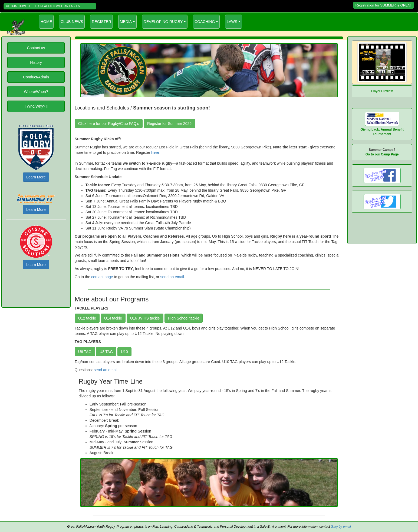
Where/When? (36, 92)
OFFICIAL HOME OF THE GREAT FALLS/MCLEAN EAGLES (43, 6)
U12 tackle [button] (87, 318)
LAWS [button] (232, 22)
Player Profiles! (382, 91)
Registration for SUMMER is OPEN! (383, 5)
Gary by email (341, 527)
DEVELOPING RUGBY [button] (163, 22)
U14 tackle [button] (113, 318)
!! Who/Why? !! (36, 106)
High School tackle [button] (184, 318)
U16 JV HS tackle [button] (145, 318)
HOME (47, 21)
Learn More (36, 177)
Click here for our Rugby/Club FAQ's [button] (109, 124)
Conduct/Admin (36, 77)
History (36, 62)
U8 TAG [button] (106, 352)
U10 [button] (124, 352)
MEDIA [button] (126, 22)
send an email (172, 277)
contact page (102, 277)
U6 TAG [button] (85, 352)
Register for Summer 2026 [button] (169, 124)
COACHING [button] (205, 22)
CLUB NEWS (72, 22)
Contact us (36, 48)
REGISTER (101, 22)
